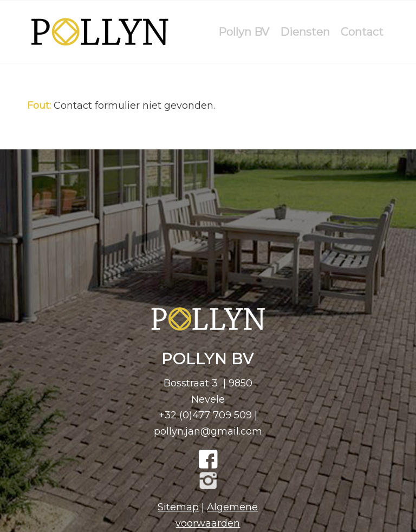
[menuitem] (244, 32)
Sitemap (178, 507)
